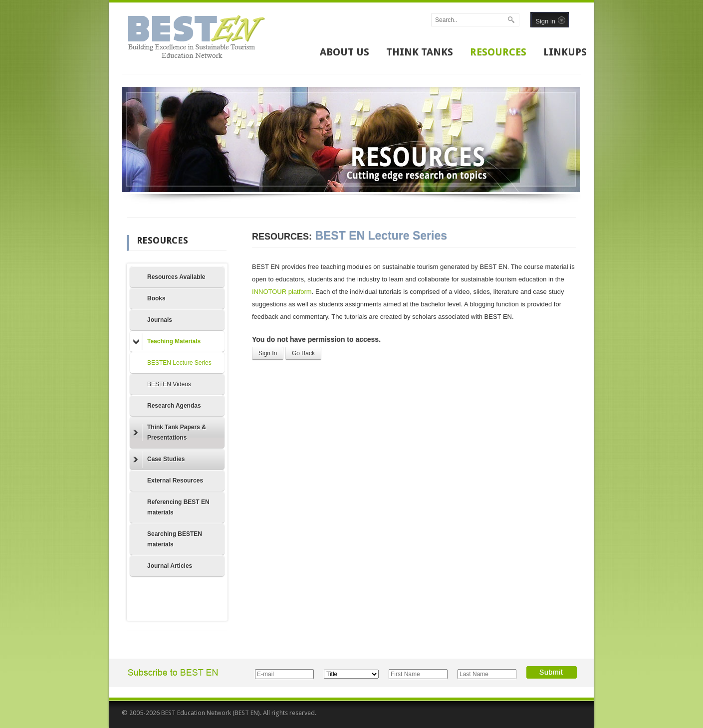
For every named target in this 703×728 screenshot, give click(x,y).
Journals (160, 320)
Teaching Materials (167, 342)
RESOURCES (498, 52)
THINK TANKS (420, 52)
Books (156, 298)
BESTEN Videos (169, 384)
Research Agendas (174, 406)
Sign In (268, 353)
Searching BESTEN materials (175, 539)
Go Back (303, 353)
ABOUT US (345, 52)
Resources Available (176, 277)
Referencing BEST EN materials (178, 507)
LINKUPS (565, 52)
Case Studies (159, 460)
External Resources (175, 481)
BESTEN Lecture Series (179, 363)
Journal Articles (170, 566)
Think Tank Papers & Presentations (170, 432)
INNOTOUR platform (282, 292)
